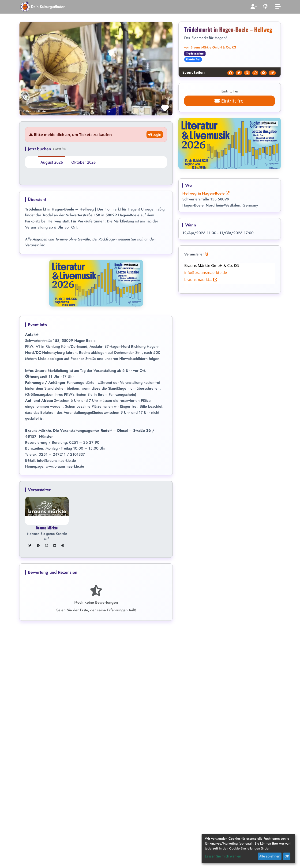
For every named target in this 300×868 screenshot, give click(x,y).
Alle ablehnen (270, 856)
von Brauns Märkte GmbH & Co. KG (210, 47)
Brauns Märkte (47, 528)
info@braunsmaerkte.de (206, 273)
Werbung (131, 265)
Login (155, 135)
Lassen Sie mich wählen (223, 856)
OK (287, 856)
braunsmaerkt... (201, 280)
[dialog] (248, 849)
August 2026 (52, 162)
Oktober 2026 (83, 162)
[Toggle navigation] (278, 7)
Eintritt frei (229, 101)
